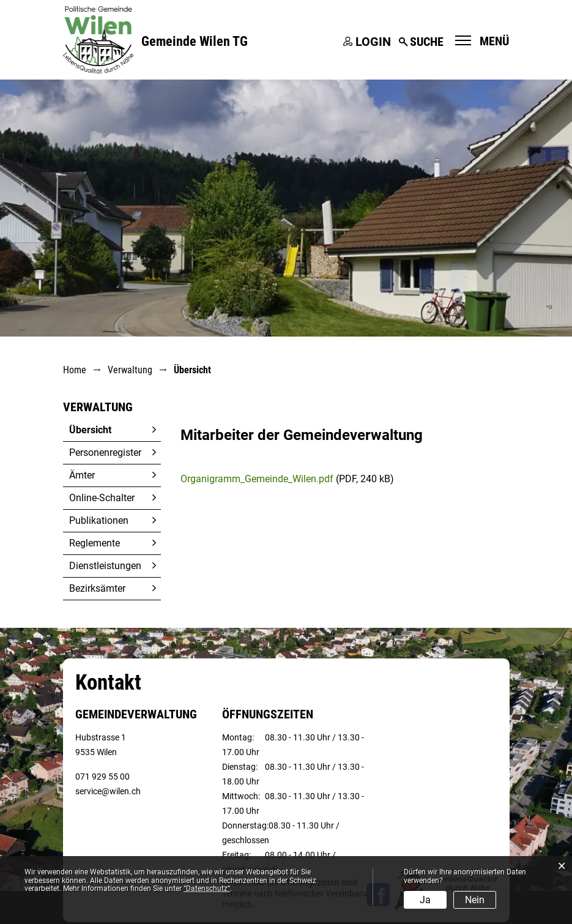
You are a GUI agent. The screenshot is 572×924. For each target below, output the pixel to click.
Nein (475, 900)
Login (373, 42)
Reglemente (95, 543)
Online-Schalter (102, 498)
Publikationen (99, 520)
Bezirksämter (97, 588)
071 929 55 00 (102, 777)
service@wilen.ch (108, 791)
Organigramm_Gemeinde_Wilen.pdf (257, 479)
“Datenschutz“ (207, 889)
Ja (425, 900)
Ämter (82, 475)
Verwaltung (98, 407)
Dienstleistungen (105, 566)
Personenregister (105, 453)
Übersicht (115, 430)
